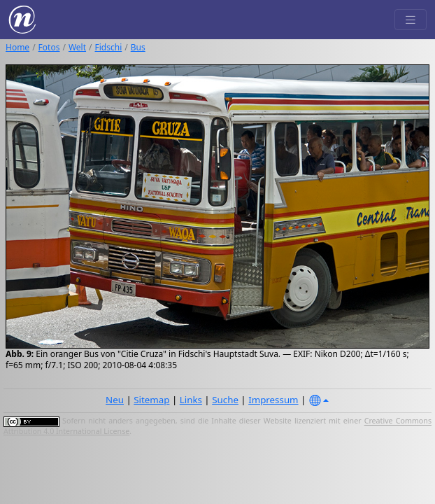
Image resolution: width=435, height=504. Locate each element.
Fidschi (109, 47)
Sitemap (151, 400)
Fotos (49, 47)
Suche (225, 400)
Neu (115, 400)
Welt (77, 47)
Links (191, 400)
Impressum (273, 400)
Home (17, 47)
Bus (138, 47)
